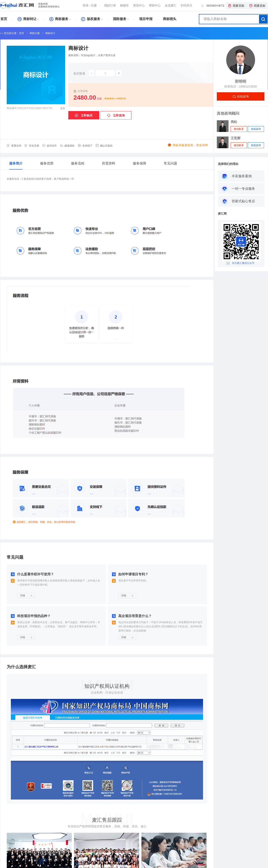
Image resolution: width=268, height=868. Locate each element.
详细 (26, 596)
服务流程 (78, 163)
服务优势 (47, 163)
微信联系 (239, 129)
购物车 (124, 5)
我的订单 (110, 5)
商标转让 (27, 19)
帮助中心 (155, 5)
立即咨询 (116, 115)
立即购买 (84, 115)
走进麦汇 (171, 5)
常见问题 (170, 163)
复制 (63, 108)
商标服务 (59, 19)
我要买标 (236, 6)
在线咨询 (243, 96)
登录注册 (90, 5)
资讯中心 (139, 5)
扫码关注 (187, 5)
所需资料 (109, 163)
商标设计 (50, 33)
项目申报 (146, 19)
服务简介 (16, 163)
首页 (4, 19)
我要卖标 (257, 6)
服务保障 (140, 163)
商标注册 (35, 33)
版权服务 (91, 19)
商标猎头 (170, 19)
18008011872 (213, 6)
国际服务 (120, 19)
